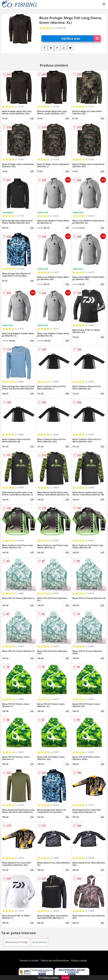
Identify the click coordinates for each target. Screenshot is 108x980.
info (32, 118)
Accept (65, 977)
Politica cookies (79, 961)
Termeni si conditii (29, 961)
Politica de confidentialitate (55, 961)
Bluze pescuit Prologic (17, 942)
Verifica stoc (81, 38)
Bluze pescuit (40, 942)
